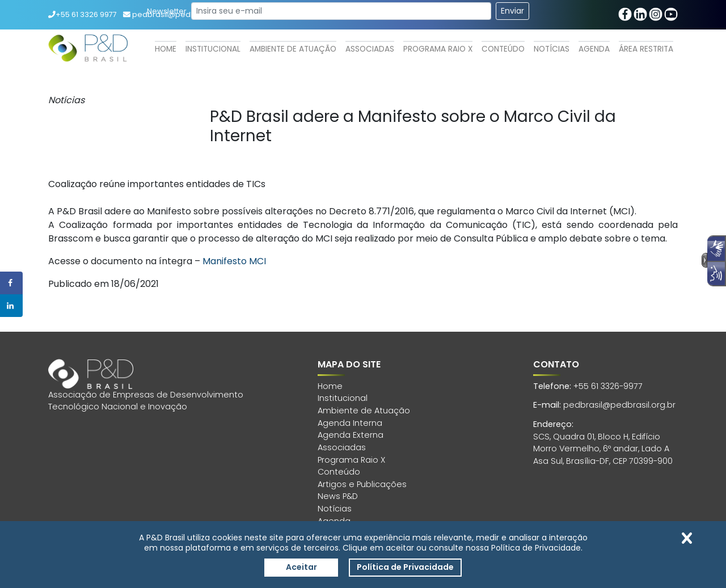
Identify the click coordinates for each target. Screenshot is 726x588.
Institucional (213, 49)
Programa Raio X (438, 49)
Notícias (552, 49)
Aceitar (301, 567)
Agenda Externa (351, 435)
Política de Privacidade (405, 567)
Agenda (594, 49)
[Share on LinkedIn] (11, 306)
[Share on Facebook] (11, 283)
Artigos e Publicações (362, 484)
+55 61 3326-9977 (608, 386)
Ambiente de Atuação (293, 49)
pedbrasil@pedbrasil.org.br (619, 405)
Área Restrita (646, 49)
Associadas (370, 49)
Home (166, 49)
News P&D (338, 496)
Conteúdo (503, 49)
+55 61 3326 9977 (83, 14)
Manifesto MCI (234, 261)
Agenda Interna (350, 423)
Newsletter (167, 11)
